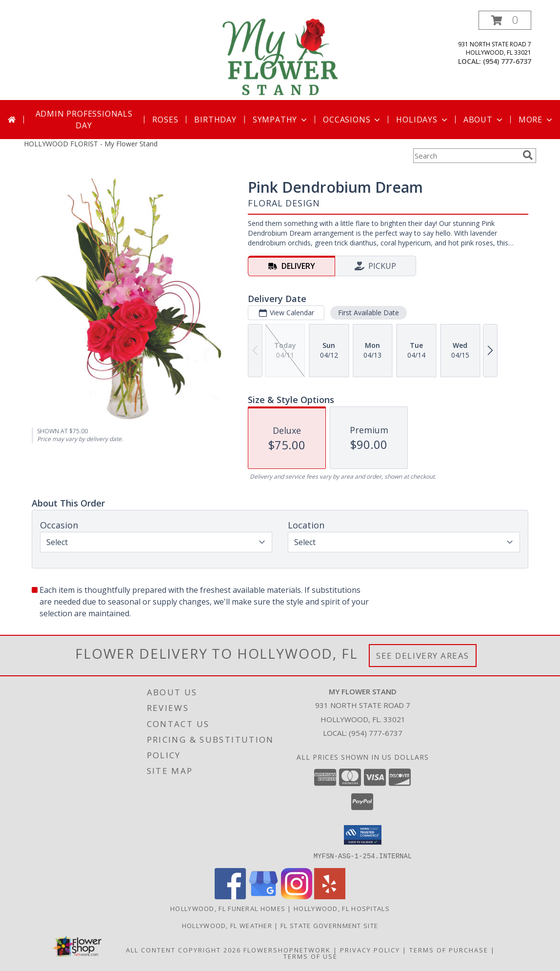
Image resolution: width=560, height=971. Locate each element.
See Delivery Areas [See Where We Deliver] (423, 656)
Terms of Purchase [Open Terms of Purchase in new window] (449, 950)
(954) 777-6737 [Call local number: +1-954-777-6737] (507, 61)
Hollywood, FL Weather (227, 925)
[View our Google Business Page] (263, 896)
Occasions (352, 120)
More (536, 120)
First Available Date (369, 313)
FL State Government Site (329, 925)
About (484, 120)
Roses (165, 120)
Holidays (422, 120)
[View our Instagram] (297, 896)
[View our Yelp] (330, 896)
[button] (505, 20)
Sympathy (281, 120)
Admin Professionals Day (84, 120)
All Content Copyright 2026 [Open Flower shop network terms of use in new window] (183, 950)
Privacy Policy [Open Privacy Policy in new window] (370, 950)
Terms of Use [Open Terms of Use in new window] (310, 956)
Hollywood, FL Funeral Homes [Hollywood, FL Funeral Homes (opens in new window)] (228, 908)
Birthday (215, 120)
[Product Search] (466, 156)
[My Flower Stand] (280, 55)
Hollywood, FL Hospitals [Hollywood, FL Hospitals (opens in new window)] (342, 908)
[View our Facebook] (230, 896)
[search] (528, 155)
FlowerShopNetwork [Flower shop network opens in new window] (287, 950)
